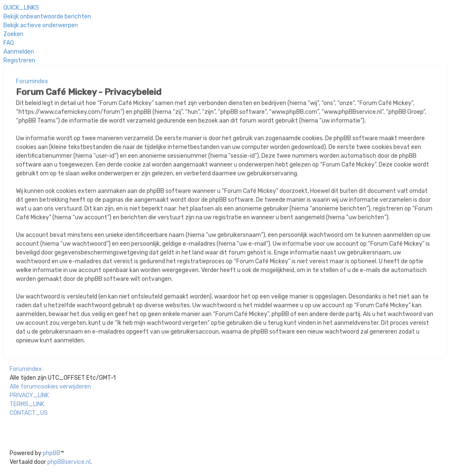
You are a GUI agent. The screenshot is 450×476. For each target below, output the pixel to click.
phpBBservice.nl (69, 462)
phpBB (52, 453)
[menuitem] (47, 16)
